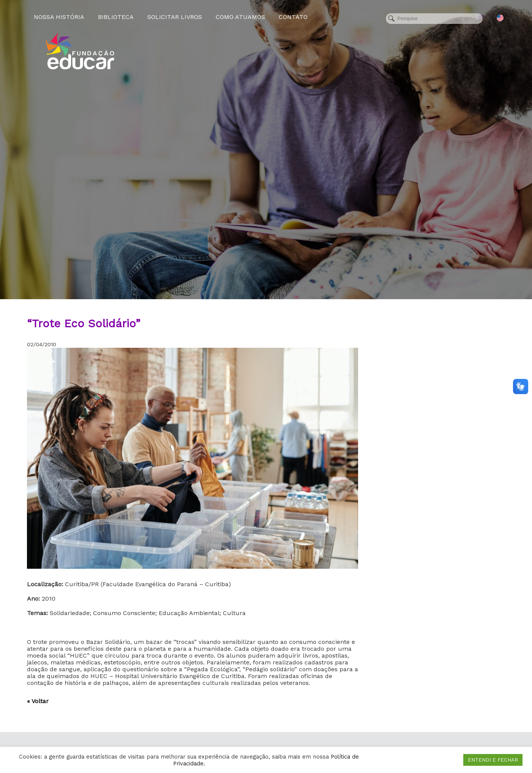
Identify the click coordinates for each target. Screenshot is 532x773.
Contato (293, 17)
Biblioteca (116, 17)
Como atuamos (240, 17)
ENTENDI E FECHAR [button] (493, 760)
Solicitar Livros (175, 17)
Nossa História (59, 17)
